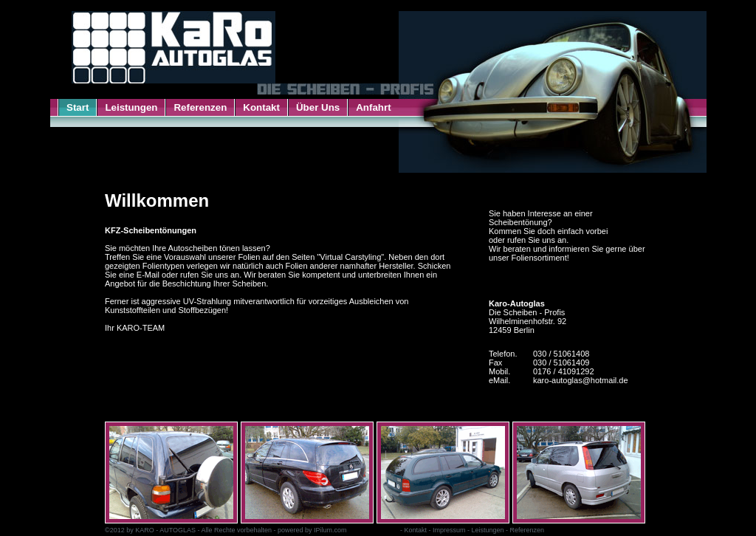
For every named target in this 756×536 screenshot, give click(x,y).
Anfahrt (373, 107)
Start (78, 107)
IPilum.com (330, 530)
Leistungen (131, 107)
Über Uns (318, 107)
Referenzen (200, 107)
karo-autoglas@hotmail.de (581, 380)
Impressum (449, 530)
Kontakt (261, 107)
